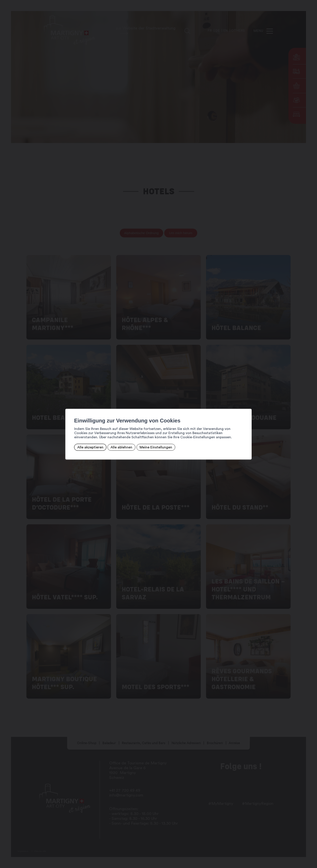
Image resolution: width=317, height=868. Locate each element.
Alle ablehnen (119, 447)
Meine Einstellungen (154, 447)
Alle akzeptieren (88, 447)
